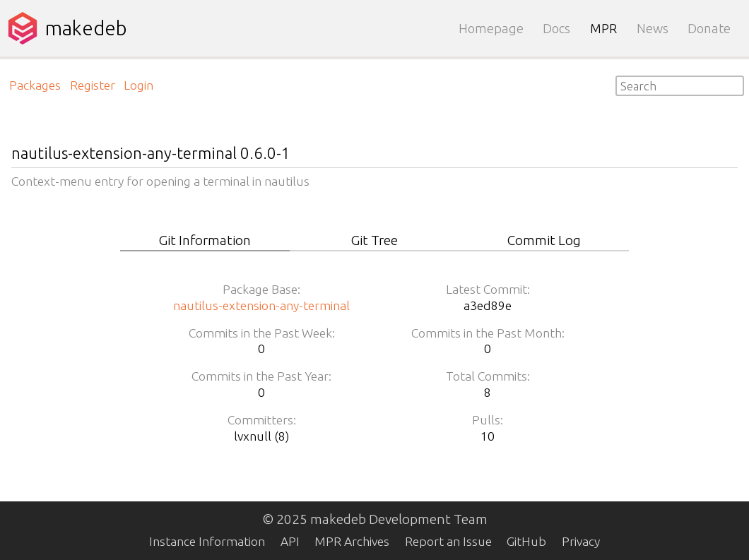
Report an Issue (448, 541)
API (290, 541)
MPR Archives (352, 541)
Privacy (581, 541)
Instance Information (207, 541)
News (653, 28)
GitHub (526, 541)
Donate (709, 28)
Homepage (491, 28)
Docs (556, 28)
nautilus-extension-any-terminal (261, 305)
